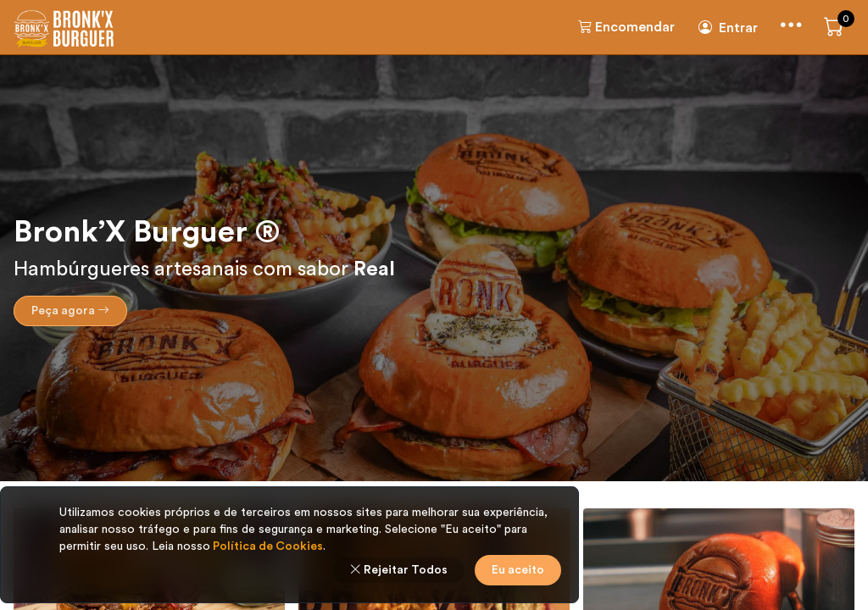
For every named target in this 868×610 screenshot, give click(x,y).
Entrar (728, 28)
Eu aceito (518, 570)
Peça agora (70, 311)
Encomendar (626, 27)
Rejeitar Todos (398, 570)
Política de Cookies (267, 546)
